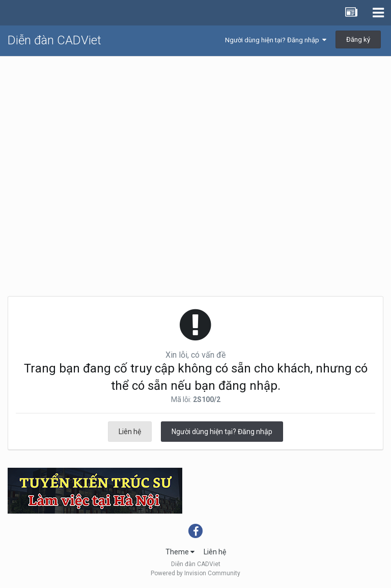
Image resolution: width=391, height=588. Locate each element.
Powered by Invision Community (195, 573)
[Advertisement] (195, 133)
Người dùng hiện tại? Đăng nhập (276, 40)
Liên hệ (130, 432)
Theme (180, 552)
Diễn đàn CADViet (54, 40)
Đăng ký (358, 39)
